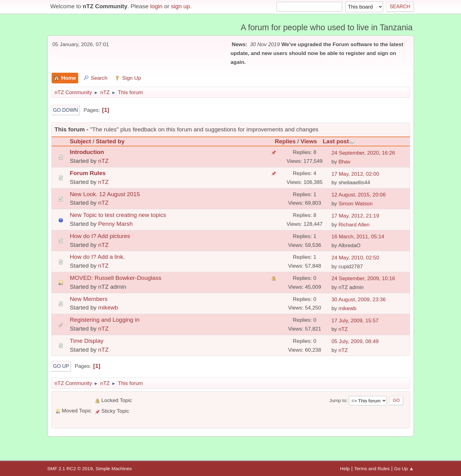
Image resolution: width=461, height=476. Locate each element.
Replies (285, 141)
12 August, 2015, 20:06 (359, 195)
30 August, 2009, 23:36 (359, 299)
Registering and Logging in (105, 320)
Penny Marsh (115, 224)
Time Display (87, 341)
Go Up (61, 366)
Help (345, 469)
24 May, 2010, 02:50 (355, 258)
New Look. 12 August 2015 (105, 194)
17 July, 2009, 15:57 (355, 320)
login (156, 6)
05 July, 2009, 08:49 (355, 341)
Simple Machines (114, 469)
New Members (89, 299)
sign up (181, 6)
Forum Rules (88, 173)
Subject (80, 141)
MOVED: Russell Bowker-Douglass (116, 278)
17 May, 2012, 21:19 (355, 216)
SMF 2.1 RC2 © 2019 (70, 469)
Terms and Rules (372, 469)
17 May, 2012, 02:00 (355, 174)
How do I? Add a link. (97, 257)
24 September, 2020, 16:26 (363, 153)
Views (309, 141)
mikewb (108, 308)
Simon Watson (356, 203)
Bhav (344, 162)
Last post (338, 141)
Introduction (87, 152)
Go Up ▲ (404, 469)
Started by (110, 141)
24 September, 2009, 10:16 (363, 278)
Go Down (66, 110)
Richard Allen (354, 225)
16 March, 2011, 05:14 (358, 236)
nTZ (103, 161)
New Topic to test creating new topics (118, 215)
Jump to (338, 400)
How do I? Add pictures (100, 236)
